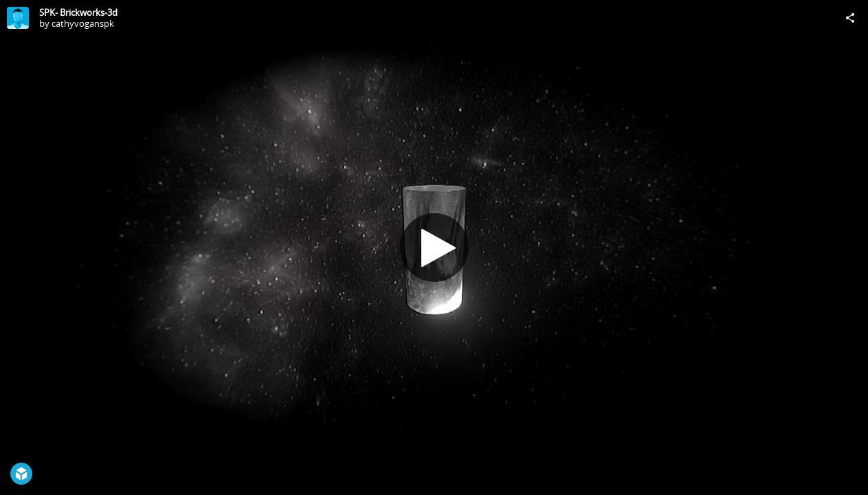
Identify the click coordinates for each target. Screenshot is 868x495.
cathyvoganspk (83, 23)
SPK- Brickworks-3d (78, 12)
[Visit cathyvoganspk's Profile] (18, 18)
